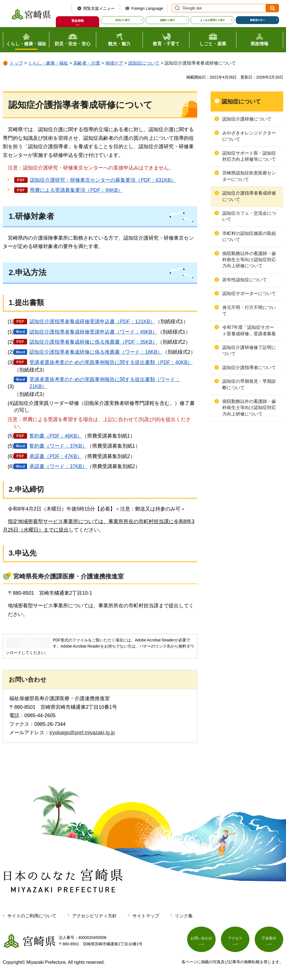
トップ (16, 63)
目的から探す (123, 20)
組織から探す (168, 20)
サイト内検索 (177, 8)
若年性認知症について (245, 280)
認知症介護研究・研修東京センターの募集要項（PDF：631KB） (103, 180)
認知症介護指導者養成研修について (249, 196)
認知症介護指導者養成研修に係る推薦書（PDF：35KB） (93, 342)
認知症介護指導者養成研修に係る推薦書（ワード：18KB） (96, 352)
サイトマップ (146, 916)
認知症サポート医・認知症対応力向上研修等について (249, 156)
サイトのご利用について (32, 916)
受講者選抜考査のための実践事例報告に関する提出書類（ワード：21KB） (105, 383)
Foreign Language (147, 8)
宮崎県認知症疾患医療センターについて (249, 176)
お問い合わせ (201, 940)
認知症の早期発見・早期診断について (249, 384)
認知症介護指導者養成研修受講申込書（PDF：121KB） (92, 322)
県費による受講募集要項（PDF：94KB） (76, 190)
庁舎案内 (269, 940)
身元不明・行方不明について (249, 310)
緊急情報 (78, 21)
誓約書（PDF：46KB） (56, 436)
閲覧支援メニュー (99, 8)
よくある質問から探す (213, 20)
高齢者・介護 (87, 63)
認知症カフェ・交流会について (249, 216)
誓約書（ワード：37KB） (58, 446)
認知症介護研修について (247, 119)
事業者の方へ (258, 20)
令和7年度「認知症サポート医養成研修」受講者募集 (249, 330)
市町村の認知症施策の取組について (249, 236)
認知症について (144, 63)
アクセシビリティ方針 (94, 916)
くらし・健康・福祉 (48, 63)
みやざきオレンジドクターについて (249, 136)
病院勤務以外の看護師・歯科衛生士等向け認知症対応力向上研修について (249, 260)
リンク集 (184, 916)
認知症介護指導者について (249, 368)
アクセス (235, 940)
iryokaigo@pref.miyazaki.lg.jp (82, 733)
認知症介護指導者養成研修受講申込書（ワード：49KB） (93, 332)
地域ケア (114, 63)
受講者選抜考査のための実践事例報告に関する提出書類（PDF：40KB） (111, 362)
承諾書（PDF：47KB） (56, 456)
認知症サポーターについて (249, 293)
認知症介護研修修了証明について (249, 350)
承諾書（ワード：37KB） (58, 466)
